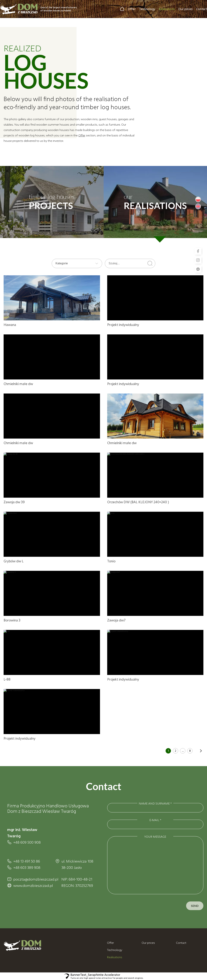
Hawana (10, 325)
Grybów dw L (14, 561)
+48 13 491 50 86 (27, 861)
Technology (147, 9)
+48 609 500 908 (27, 842)
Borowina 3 (12, 620)
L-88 (7, 679)
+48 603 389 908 (27, 867)
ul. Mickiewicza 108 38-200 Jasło (77, 864)
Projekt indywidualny (123, 325)
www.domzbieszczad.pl (31, 885)
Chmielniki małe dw (18, 384)
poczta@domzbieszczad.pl (31, 879)
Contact (202, 9)
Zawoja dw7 (116, 620)
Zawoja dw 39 (14, 502)
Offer (132, 9)
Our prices (185, 9)
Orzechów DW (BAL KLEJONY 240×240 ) (138, 502)
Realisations (167, 9)
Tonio (111, 561)
